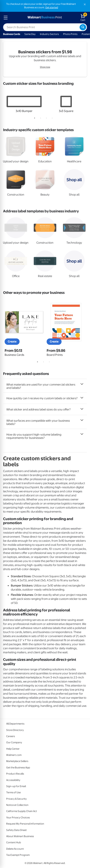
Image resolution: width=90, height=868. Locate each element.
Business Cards (12, 34)
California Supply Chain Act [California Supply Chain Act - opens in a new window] (22, 811)
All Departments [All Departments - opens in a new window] (15, 724)
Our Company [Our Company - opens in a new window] (14, 742)
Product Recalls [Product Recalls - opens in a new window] (15, 774)
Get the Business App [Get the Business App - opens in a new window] (18, 768)
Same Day (30, 34)
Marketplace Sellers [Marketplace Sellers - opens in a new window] (17, 761)
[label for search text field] (41, 27)
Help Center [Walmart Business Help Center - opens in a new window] (13, 749)
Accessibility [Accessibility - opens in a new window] (13, 780)
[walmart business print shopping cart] (84, 18)
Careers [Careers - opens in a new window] (11, 736)
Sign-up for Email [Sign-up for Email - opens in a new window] (16, 786)
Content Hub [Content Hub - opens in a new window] (14, 842)
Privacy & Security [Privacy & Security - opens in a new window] (16, 799)
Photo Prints (70, 34)
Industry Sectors (49, 34)
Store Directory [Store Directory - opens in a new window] (15, 730)
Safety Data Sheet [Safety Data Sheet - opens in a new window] (16, 830)
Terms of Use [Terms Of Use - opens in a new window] (13, 792)
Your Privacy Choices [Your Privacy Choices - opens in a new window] (18, 818)
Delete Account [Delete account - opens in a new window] (15, 849)
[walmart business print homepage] (44, 18)
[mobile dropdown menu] (6, 18)
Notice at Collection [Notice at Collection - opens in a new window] (17, 805)
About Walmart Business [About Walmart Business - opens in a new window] (20, 836)
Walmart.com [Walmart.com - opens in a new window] (14, 755)
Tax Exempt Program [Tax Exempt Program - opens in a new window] (18, 855)
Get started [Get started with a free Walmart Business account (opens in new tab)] (52, 7)
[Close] (85, 4)
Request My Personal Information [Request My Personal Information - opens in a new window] (25, 824)
